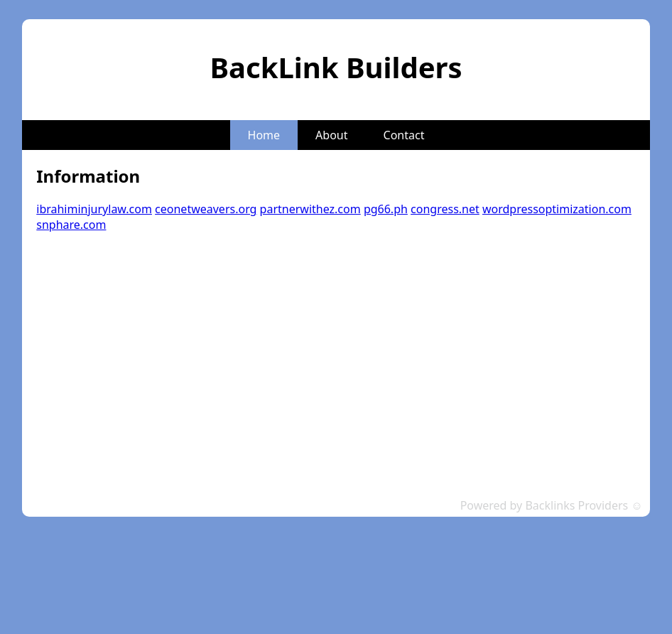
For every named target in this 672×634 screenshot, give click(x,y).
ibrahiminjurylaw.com (94, 209)
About (331, 135)
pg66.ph (386, 209)
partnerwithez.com (310, 209)
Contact (404, 135)
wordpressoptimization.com (557, 209)
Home (264, 135)
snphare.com (71, 225)
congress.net (445, 209)
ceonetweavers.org (206, 209)
